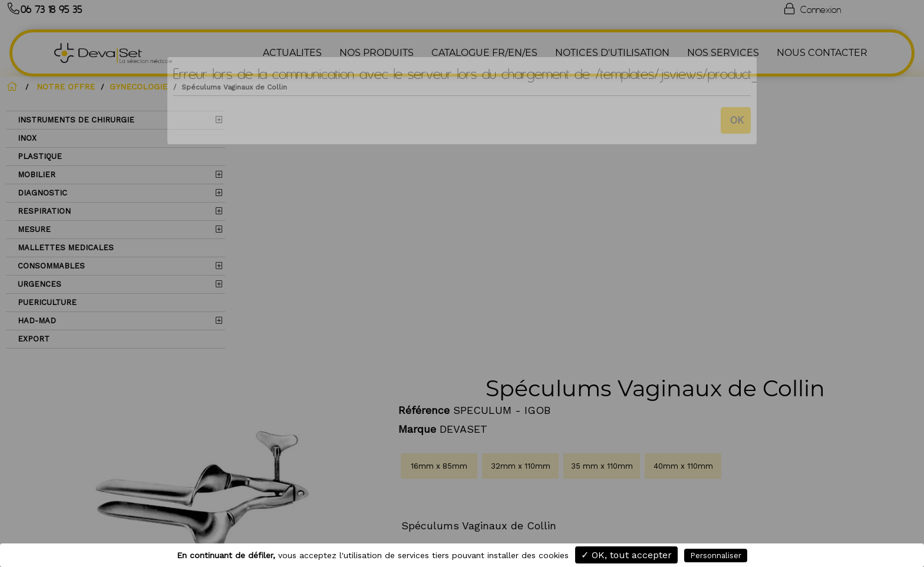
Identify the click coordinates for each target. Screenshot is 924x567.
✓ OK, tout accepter (626, 555)
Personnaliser (716, 556)
